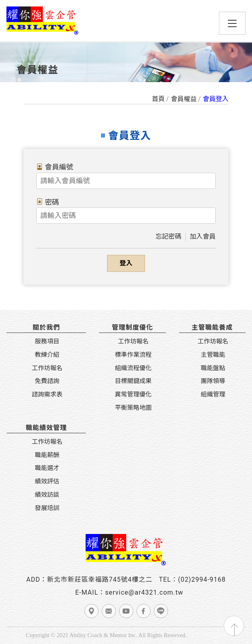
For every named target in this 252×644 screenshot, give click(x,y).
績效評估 (47, 481)
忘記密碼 (168, 236)
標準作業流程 (133, 355)
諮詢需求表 (47, 394)
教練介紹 (47, 355)
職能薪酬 (47, 455)
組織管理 (213, 394)
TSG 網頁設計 (209, 635)
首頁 (158, 99)
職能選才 (47, 468)
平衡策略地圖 (133, 408)
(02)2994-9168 (202, 579)
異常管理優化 (133, 394)
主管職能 (213, 355)
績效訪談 (47, 495)
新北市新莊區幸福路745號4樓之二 (100, 579)
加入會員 (203, 236)
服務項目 (47, 341)
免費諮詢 (47, 381)
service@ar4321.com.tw (144, 592)
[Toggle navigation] (232, 23)
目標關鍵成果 (133, 381)
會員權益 (184, 99)
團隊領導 (213, 381)
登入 (126, 263)
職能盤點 (213, 368)
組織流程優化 (133, 368)
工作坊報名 (47, 368)
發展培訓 (47, 508)
